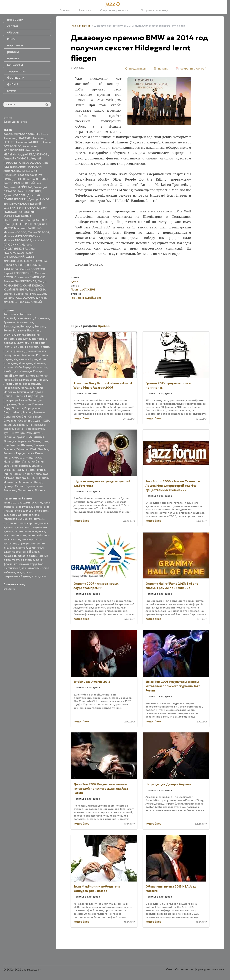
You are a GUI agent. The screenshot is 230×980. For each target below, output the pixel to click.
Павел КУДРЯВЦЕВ (16, 265)
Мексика (23, 392)
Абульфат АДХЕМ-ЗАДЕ (30, 134)
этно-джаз (39, 576)
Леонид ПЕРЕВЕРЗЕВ (18, 224)
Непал (8, 396)
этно (24, 122)
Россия (27, 412)
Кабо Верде (23, 367)
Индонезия (21, 359)
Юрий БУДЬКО (33, 285)
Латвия (42, 380)
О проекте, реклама (114, 10)
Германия (19, 347)
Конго (38, 474)
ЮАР (33, 449)
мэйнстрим (37, 519)
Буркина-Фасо (13, 470)
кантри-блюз (13, 535)
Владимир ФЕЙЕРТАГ (18, 187)
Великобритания (28, 335)
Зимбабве (28, 355)
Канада (38, 371)
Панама (38, 404)
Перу (7, 408)
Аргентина (42, 318)
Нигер (38, 482)
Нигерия (19, 396)
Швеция (27, 445)
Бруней (36, 466)
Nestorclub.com (215, 969)
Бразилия (34, 330)
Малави (44, 478)
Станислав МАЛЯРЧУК (30, 277)
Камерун (26, 371)
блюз (7, 122)
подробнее (81, 418)
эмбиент (9, 572)
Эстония (9, 449)
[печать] (161, 69)
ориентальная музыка (30, 531)
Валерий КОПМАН (35, 179)
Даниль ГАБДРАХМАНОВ (20, 298)
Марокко (10, 392)
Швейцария (12, 445)
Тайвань (22, 425)
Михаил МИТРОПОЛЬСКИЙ (22, 236)
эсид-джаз (24, 572)
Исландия (25, 363)
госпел (8, 523)
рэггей (23, 548)
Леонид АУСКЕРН (36, 220)
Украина (9, 437)
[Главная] (114, 4)
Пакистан (24, 404)
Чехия (36, 441)
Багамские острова (17, 466)
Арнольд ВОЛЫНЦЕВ (18, 171)
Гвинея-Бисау (12, 474)
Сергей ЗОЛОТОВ (33, 269)
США (46, 421)
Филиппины (26, 490)
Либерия (22, 478)
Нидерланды (35, 396)
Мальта (9, 462)
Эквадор (40, 445)
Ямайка (43, 449)
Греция (44, 347)
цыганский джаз (15, 568)
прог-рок (36, 539)
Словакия (10, 421)
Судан (37, 421)
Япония (40, 490)
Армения (9, 322)
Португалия (32, 408)
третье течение (23, 560)
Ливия (34, 478)
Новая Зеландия (30, 400)
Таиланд (9, 425)
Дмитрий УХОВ (39, 199)
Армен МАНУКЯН (30, 167)
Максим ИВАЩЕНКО (28, 228)
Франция (10, 441)
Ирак (34, 359)
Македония (11, 388)
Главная (65, 10)
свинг (32, 548)
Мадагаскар (34, 458)
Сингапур (34, 417)
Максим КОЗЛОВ (15, 232)
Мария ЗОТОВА (38, 232)
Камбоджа (11, 371)
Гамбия (29, 470)
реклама (9, 589)
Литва (17, 384)
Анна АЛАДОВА (30, 163)
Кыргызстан (28, 380)
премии (87, 26)
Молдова (37, 392)
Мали (39, 388)
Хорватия (24, 441)
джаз (16, 122)
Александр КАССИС (17, 138)
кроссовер (11, 543)
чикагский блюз (38, 568)
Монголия (26, 482)
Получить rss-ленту (153, 10)
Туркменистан (34, 429)
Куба (15, 380)
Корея (33, 376)
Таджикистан (34, 486)
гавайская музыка (16, 519)
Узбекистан (34, 433)
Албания (38, 462)
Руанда (8, 486)
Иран (42, 359)
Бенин (8, 330)
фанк (39, 560)
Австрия (25, 314)
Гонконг (33, 347)
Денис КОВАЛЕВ (15, 195)
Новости (85, 10)
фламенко (10, 564)
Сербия (21, 417)
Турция (9, 433)
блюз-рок (42, 511)
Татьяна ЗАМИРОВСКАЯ (20, 281)
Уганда (20, 433)
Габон (34, 343)
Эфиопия (22, 449)
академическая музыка (34, 502)
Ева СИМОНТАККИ (16, 204)
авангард (10, 502)
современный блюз (26, 552)
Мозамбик (11, 482)
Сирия (19, 486)
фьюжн (24, 564)
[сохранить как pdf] (191, 69)
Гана (42, 343)
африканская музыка (18, 507)
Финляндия (36, 437)
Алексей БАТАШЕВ (28, 142)
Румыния (40, 412)
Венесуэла (23, 339)
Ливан (8, 384)
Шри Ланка (23, 462)
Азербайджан (13, 318)
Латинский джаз (28, 515)
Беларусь (27, 326)
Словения (25, 421)
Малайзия (27, 388)
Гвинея (40, 470)
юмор (12, 90)
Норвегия (10, 404)
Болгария (19, 330)
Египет (28, 474)
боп (12, 515)
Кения (39, 453)
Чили (45, 441)
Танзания (10, 490)
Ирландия (10, 363)
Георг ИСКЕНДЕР (30, 191)
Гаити (7, 347)
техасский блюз (14, 556)
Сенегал (9, 417)
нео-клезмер (23, 523)
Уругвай (22, 437)
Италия (8, 367)
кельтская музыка (16, 539)
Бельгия (40, 326)
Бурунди (9, 335)
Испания (39, 363)
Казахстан (40, 367)
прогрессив (28, 543)
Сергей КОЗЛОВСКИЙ (18, 273)
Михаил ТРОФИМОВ (17, 240)
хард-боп (37, 564)
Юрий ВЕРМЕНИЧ (15, 290)
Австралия (11, 314)
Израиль (42, 355)
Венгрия (9, 339)
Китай (8, 376)
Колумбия (20, 376)
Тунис (19, 429)
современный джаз (17, 576)
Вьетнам (22, 343)
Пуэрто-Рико (12, 412)
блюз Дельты (24, 511)
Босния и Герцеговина (19, 453)
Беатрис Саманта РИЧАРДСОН (25, 294)
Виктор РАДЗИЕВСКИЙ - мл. (23, 183)
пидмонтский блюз (36, 535)
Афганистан (25, 322)
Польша (17, 408)
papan (8, 134)
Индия (8, 359)
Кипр (7, 458)
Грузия (8, 351)
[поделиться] (135, 69)
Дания (18, 351)
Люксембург (32, 384)
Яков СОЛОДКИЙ (30, 302)
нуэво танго (23, 527)
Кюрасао (18, 458)
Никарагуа (11, 400)
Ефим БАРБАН (26, 208)
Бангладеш (11, 326)
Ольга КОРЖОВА (35, 261)
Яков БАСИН (37, 290)
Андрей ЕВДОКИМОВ (33, 154)
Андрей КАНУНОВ (16, 158)
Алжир (29, 318)
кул (6, 515)
